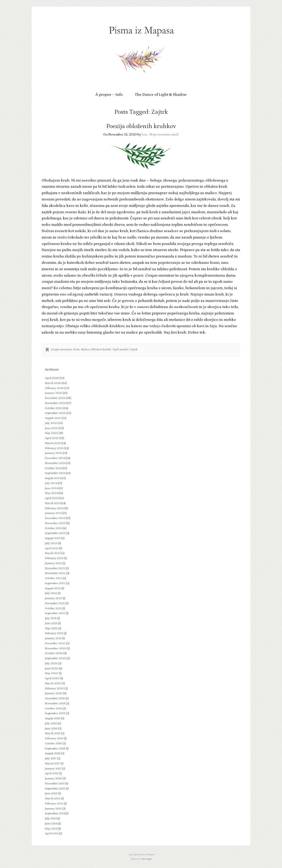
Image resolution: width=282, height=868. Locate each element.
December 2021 (55, 603)
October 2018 (53, 744)
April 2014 (52, 834)
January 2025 (54, 453)
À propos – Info (109, 95)
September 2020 (55, 658)
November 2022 (55, 573)
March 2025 (53, 443)
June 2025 (51, 428)
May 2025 (51, 433)
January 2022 (53, 598)
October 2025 (54, 408)
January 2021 (53, 638)
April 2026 (52, 378)
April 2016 (52, 773)
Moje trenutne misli (164, 135)
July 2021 (51, 618)
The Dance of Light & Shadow (161, 95)
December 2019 (55, 698)
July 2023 (51, 543)
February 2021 (54, 633)
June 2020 (52, 669)
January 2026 (54, 393)
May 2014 (51, 829)
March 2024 (53, 503)
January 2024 (53, 513)
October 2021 (53, 608)
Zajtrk (134, 350)
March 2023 (53, 553)
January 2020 (54, 693)
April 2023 (52, 548)
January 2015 (53, 809)
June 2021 (51, 623)
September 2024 (55, 473)
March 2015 (53, 799)
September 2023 (55, 533)
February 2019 (54, 739)
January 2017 (53, 769)
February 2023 (54, 558)
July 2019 (51, 724)
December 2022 (55, 568)
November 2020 (55, 649)
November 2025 (55, 403)
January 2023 (53, 563)
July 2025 (51, 423)
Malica (85, 350)
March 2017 (52, 764)
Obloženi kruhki (101, 350)
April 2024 (52, 498)
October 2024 (54, 468)
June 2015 (51, 794)
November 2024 (55, 463)
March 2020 (53, 684)
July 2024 (51, 483)
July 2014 (51, 819)
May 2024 (51, 493)
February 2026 (54, 388)
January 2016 (53, 779)
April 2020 (52, 678)
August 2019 (53, 718)
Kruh (76, 350)
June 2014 (51, 824)
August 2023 (53, 538)
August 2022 (53, 588)
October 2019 (53, 709)
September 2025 (55, 413)
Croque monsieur (61, 350)
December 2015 (55, 784)
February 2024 (54, 508)
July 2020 (51, 663)
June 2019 (51, 729)
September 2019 (55, 713)
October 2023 (54, 528)
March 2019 (53, 733)
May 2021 (51, 629)
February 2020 (54, 689)
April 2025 (52, 438)
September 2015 (55, 789)
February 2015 (54, 804)
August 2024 (53, 478)
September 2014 (55, 814)
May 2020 (52, 673)
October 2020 (54, 653)
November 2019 (55, 704)
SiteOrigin (147, 859)
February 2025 (54, 448)
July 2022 (51, 593)
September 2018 (55, 749)
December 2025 (55, 398)
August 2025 (53, 418)
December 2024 (55, 458)
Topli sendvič (120, 350)
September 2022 (55, 583)
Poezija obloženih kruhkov (141, 126)
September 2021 (55, 613)
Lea (144, 135)
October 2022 (54, 578)
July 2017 (51, 759)
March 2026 (53, 383)
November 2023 (55, 523)
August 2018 (53, 753)
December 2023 (55, 518)
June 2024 (51, 488)
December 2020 (55, 643)
